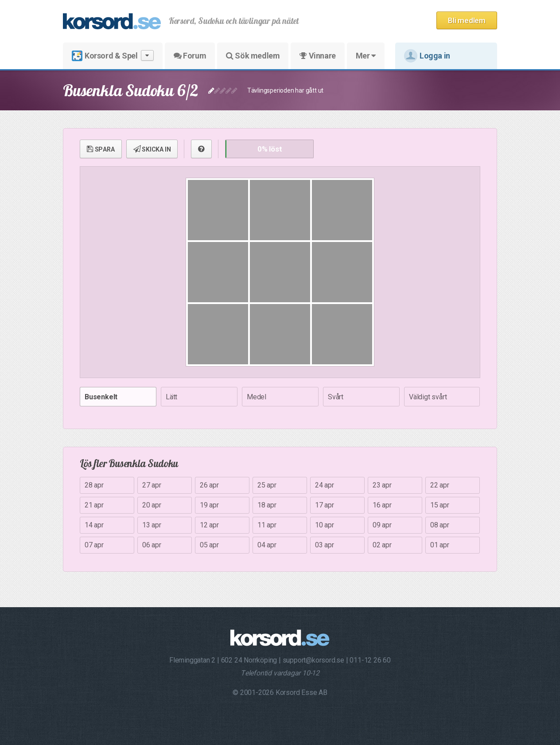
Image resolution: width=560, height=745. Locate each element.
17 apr (325, 505)
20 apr (152, 505)
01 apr (440, 545)
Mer (366, 56)
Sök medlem (253, 56)
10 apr (325, 525)
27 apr (152, 485)
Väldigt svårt (428, 397)
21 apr (94, 505)
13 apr (152, 525)
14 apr (94, 525)
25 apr (267, 485)
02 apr (382, 545)
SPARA (101, 149)
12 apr (209, 525)
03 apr (325, 545)
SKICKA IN (152, 149)
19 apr (209, 505)
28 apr (94, 485)
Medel (257, 397)
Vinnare (317, 56)
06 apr (152, 545)
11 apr (267, 525)
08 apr (440, 525)
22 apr (440, 485)
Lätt (171, 397)
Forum (190, 56)
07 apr (94, 545)
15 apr (440, 505)
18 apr (267, 505)
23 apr (382, 485)
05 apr (209, 545)
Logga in (427, 56)
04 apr (267, 545)
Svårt (336, 397)
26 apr (209, 485)
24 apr (325, 485)
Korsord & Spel (113, 56)
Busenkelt (101, 397)
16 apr (382, 505)
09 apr (382, 525)
